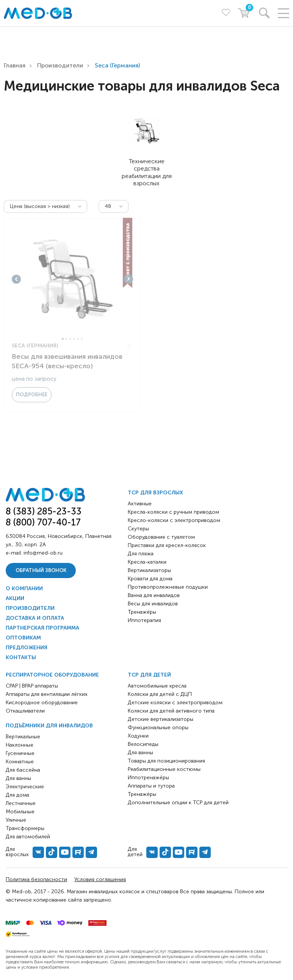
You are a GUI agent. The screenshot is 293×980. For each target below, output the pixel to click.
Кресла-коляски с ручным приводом (173, 512)
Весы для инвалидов (153, 604)
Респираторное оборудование (52, 675)
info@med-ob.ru (43, 553)
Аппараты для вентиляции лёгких (47, 694)
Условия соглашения (100, 879)
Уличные (16, 820)
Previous (16, 279)
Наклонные (20, 745)
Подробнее (32, 395)
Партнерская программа (42, 628)
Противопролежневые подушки (168, 587)
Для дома (17, 795)
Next (128, 279)
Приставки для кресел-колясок (167, 545)
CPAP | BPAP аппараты (32, 686)
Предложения (27, 648)
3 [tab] (70, 339)
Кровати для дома (150, 579)
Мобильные (20, 812)
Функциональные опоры (158, 728)
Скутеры (138, 529)
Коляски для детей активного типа (171, 711)
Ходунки (138, 736)
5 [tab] (78, 339)
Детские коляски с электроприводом (175, 703)
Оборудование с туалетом (161, 537)
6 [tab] (82, 339)
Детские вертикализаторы (161, 719)
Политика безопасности (36, 879)
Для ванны (18, 778)
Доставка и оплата (35, 618)
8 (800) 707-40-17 (43, 522)
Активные (140, 504)
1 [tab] (63, 339)
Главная (15, 65)
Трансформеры (25, 828)
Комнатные (20, 762)
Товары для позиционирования (166, 761)
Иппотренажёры (148, 778)
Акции (15, 598)
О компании (24, 588)
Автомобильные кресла (157, 686)
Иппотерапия (144, 620)
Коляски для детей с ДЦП (160, 694)
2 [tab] (67, 339)
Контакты (21, 657)
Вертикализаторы (149, 570)
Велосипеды (143, 744)
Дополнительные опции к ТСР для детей (178, 803)
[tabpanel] (72, 279)
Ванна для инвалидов (154, 595)
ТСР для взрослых (155, 493)
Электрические (25, 787)
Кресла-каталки (147, 562)
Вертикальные (23, 737)
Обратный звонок (41, 570)
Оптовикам (23, 638)
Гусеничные (20, 753)
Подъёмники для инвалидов (49, 726)
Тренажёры (142, 612)
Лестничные (21, 803)
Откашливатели (25, 711)
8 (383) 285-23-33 (44, 511)
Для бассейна (23, 770)
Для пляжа (141, 554)
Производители (60, 65)
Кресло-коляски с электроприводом (174, 520)
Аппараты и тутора (151, 786)
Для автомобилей (28, 837)
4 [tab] (74, 339)
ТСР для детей (149, 675)
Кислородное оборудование (42, 703)
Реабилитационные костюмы (164, 769)
